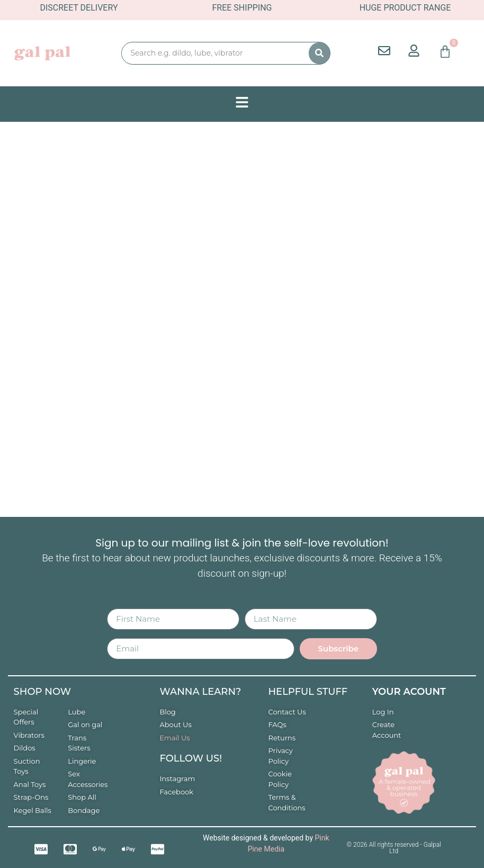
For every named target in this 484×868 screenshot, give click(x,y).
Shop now (42, 692)
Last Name (265, 604)
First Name (128, 604)
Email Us (174, 738)
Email (118, 634)
